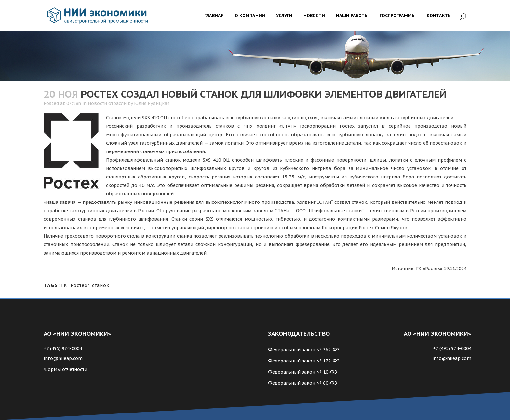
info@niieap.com (63, 358)
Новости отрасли (107, 103)
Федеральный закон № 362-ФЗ (304, 350)
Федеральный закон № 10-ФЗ (302, 372)
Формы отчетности (65, 369)
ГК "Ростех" (75, 285)
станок (101, 285)
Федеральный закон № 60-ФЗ (302, 383)
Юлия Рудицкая (152, 103)
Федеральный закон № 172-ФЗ (304, 361)
